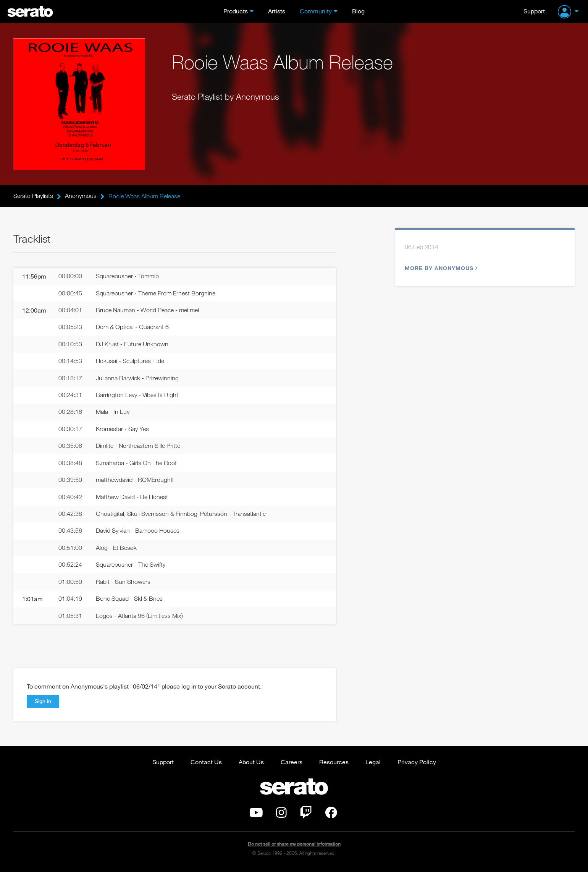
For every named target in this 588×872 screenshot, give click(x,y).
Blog (358, 11)
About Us (251, 765)
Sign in (43, 704)
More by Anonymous (440, 268)
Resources (334, 765)
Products (236, 11)
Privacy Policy (417, 765)
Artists (277, 11)
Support (534, 11)
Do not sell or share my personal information (294, 847)
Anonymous (81, 196)
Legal (373, 765)
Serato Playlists (33, 196)
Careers (292, 765)
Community (316, 11)
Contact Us (206, 765)
